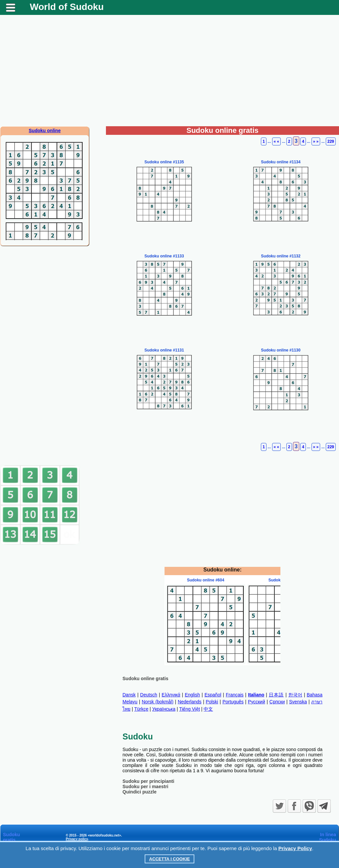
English (192, 695)
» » (316, 141)
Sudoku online (45, 131)
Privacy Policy (295, 848)
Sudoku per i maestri (145, 787)
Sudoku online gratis (145, 678)
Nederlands (190, 702)
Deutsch (148, 695)
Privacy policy (77, 839)
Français (235, 695)
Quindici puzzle (140, 792)
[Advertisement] (169, 73)
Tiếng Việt (190, 709)
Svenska (298, 702)
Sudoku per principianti (148, 781)
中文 (208, 709)
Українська (164, 709)
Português (233, 702)
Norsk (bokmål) (158, 702)
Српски (277, 702)
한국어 (295, 695)
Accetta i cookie (170, 859)
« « (277, 141)
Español (213, 695)
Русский (257, 702)
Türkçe (141, 709)
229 (331, 141)
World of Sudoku (67, 7)
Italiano (256, 695)
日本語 (276, 695)
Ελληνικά (171, 695)
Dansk (129, 695)
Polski (212, 702)
